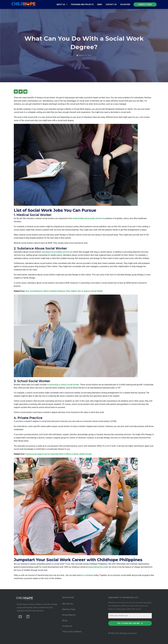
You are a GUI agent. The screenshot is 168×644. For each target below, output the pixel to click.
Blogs (65, 620)
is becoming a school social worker (63, 385)
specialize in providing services (56, 252)
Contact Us (111, 4)
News (100, 4)
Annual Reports (69, 615)
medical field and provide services (88, 218)
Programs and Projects (82, 4)
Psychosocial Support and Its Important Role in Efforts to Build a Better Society (59, 454)
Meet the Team (69, 609)
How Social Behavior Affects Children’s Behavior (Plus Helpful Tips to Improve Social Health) (64, 291)
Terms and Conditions (72, 632)
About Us (62, 4)
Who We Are (68, 604)
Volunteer (125, 4)
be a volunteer (87, 575)
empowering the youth (98, 567)
